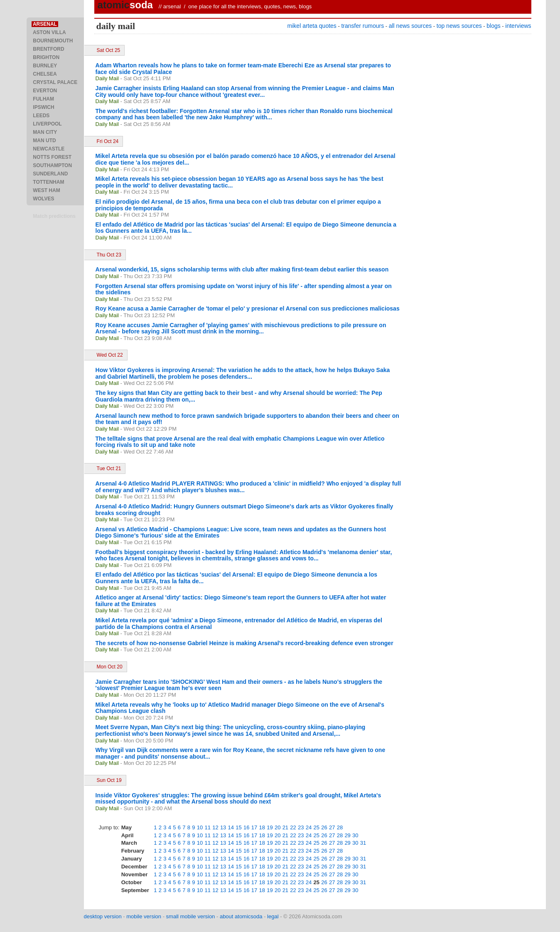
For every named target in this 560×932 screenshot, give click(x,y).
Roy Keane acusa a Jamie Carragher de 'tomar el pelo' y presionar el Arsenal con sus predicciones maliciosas (248, 308)
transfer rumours (362, 26)
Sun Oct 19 (109, 780)
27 (332, 827)
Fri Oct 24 (108, 141)
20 (278, 827)
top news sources (459, 26)
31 (363, 843)
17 (254, 827)
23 (301, 827)
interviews (518, 26)
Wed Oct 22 (110, 355)
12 (215, 827)
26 (324, 827)
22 (293, 827)
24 (309, 827)
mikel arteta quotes (312, 26)
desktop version (103, 916)
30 (355, 835)
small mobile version (191, 916)
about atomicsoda (241, 916)
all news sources (410, 26)
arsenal (172, 6)
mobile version (144, 916)
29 (347, 835)
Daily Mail (107, 78)
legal (273, 916)
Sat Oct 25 (109, 50)
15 (238, 827)
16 (246, 827)
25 (317, 827)
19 (270, 827)
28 (340, 827)
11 (207, 827)
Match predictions (54, 216)
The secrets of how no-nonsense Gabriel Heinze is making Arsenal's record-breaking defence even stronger (244, 643)
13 (223, 827)
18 (262, 827)
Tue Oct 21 (109, 468)
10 (200, 827)
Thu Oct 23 (109, 255)
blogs (493, 26)
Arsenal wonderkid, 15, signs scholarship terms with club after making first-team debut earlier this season (242, 269)
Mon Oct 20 (110, 667)
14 (231, 827)
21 (285, 827)
